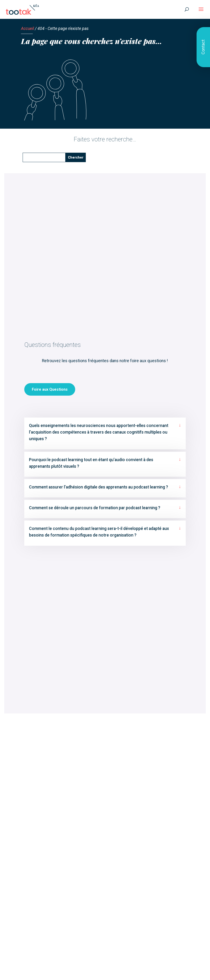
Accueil (27, 29)
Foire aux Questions (50, 406)
